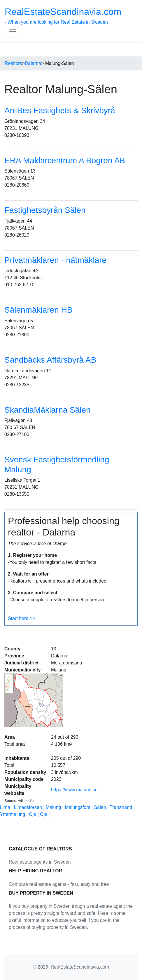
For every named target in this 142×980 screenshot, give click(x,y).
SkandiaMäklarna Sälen (48, 410)
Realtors (13, 63)
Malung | (55, 807)
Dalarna (33, 63)
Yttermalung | (14, 814)
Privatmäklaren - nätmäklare (55, 260)
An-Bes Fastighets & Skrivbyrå (60, 110)
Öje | (34, 814)
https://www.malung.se (74, 790)
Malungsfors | (79, 807)
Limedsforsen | (30, 807)
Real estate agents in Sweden (40, 862)
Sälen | (102, 807)
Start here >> (21, 618)
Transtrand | (122, 807)
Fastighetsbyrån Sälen (45, 210)
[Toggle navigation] (13, 32)
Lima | (7, 807)
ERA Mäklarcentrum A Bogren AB (65, 160)
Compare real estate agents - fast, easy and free (59, 884)
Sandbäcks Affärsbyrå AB (50, 360)
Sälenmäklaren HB (38, 310)
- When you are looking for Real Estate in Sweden (63, 15)
